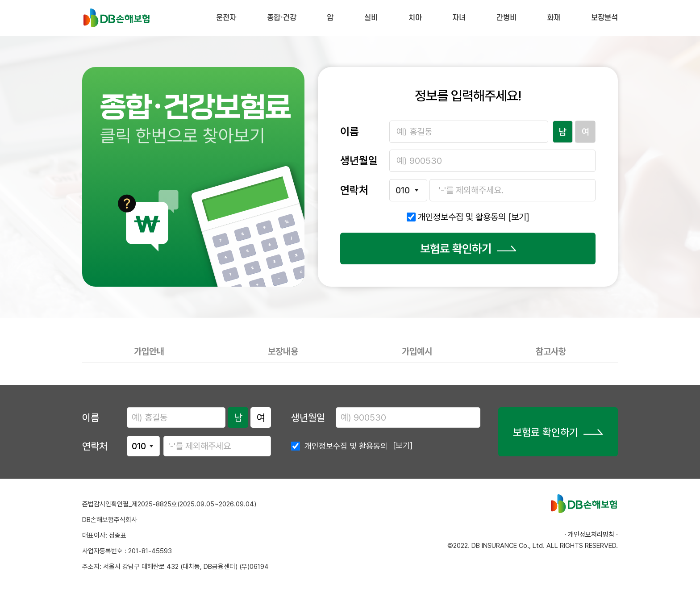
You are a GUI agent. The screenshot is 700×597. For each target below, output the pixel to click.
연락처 (95, 446)
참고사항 (551, 351)
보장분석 (604, 18)
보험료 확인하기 (468, 248)
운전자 (226, 18)
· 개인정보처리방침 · (591, 535)
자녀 (459, 18)
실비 (371, 18)
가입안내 (149, 351)
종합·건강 (282, 18)
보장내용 (283, 351)
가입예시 (417, 351)
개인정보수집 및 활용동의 (474, 217)
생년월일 (308, 417)
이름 (91, 417)
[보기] (519, 217)
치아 (415, 18)
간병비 (506, 18)
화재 (554, 18)
